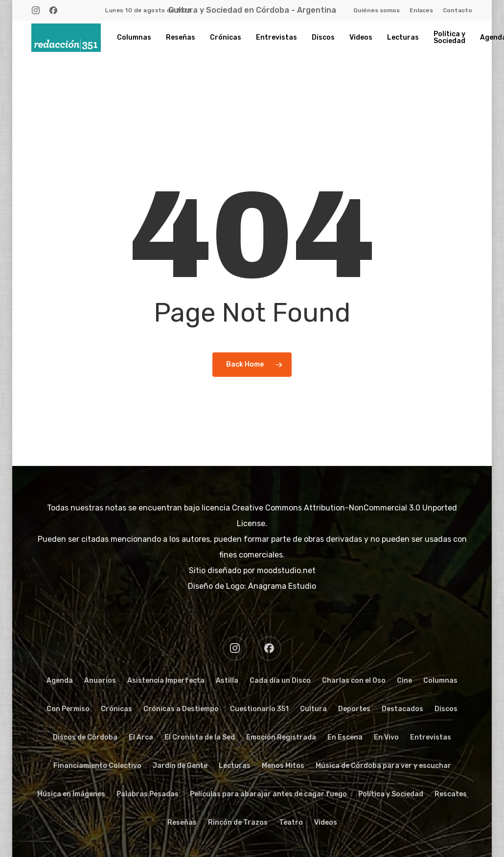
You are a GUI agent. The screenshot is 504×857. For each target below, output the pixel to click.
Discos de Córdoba (85, 737)
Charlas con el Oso (354, 681)
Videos (326, 822)
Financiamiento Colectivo (97, 766)
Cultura (313, 709)
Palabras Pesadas (148, 794)
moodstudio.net (286, 570)
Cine (404, 681)
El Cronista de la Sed (200, 737)
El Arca (141, 737)
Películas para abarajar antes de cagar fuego (268, 794)
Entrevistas (431, 737)
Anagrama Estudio (282, 586)
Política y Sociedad (391, 794)
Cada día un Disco (280, 681)
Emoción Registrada (281, 737)
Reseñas (182, 822)
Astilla (227, 681)
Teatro (291, 822)
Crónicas (116, 709)
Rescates (451, 794)
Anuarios (100, 681)
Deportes (354, 709)
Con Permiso (68, 709)
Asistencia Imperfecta (166, 681)
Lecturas (235, 766)
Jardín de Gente (180, 766)
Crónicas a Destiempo (181, 709)
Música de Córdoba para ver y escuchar (383, 766)
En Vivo (386, 737)
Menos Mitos (283, 766)
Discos (446, 709)
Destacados (402, 709)
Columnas (440, 681)
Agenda (60, 681)
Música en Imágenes (71, 794)
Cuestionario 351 (259, 709)
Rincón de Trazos (238, 822)
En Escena (345, 737)
